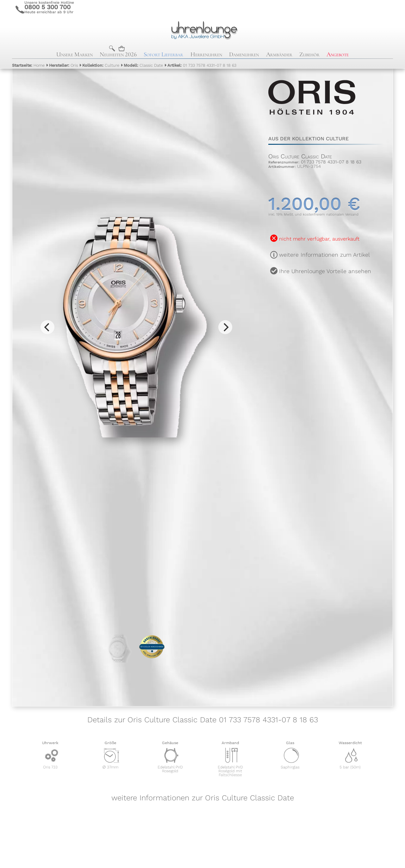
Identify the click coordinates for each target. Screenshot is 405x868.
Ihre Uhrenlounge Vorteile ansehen (325, 271)
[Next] (225, 327)
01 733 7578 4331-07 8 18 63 (202, 65)
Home (28, 65)
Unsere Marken (75, 54)
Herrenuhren (206, 54)
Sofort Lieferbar (163, 54)
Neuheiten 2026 (118, 54)
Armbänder (279, 54)
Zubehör (309, 54)
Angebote (338, 54)
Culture (101, 65)
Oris (63, 65)
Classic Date (143, 65)
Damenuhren (244, 54)
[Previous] (47, 327)
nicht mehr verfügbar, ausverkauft (319, 239)
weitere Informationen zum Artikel (324, 255)
